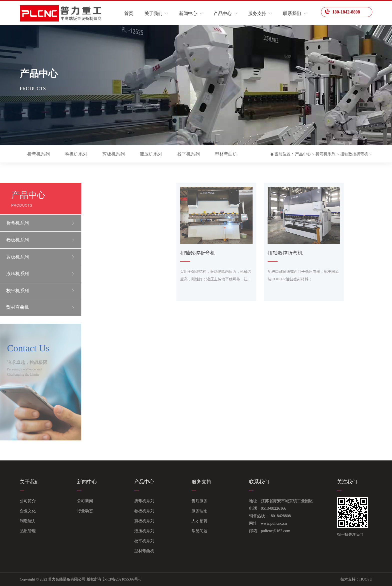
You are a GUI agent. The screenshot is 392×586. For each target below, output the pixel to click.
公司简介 (28, 501)
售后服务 (199, 501)
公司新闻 (85, 501)
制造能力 (28, 521)
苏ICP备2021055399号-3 (122, 579)
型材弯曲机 (226, 154)
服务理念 (199, 511)
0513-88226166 (274, 508)
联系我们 (292, 14)
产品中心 (223, 14)
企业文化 (28, 511)
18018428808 (280, 516)
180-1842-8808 (342, 12)
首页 (129, 14)
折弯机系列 (38, 154)
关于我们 (153, 14)
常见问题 (199, 531)
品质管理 (28, 531)
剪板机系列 (113, 154)
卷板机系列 (76, 154)
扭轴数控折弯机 (354, 154)
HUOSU (366, 579)
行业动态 (85, 511)
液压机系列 (151, 154)
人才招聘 (199, 521)
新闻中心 (188, 14)
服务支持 (257, 14)
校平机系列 (188, 154)
